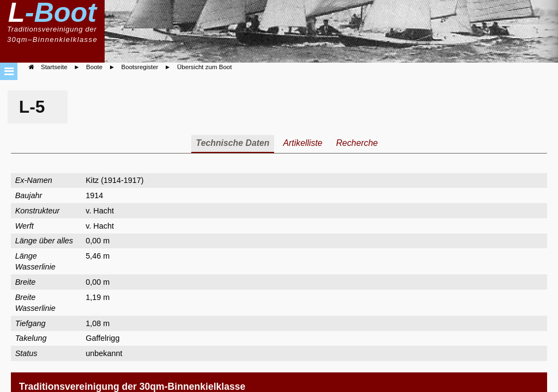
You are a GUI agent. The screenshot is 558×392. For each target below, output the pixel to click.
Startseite (54, 67)
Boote (94, 67)
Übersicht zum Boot (204, 67)
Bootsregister (140, 67)
